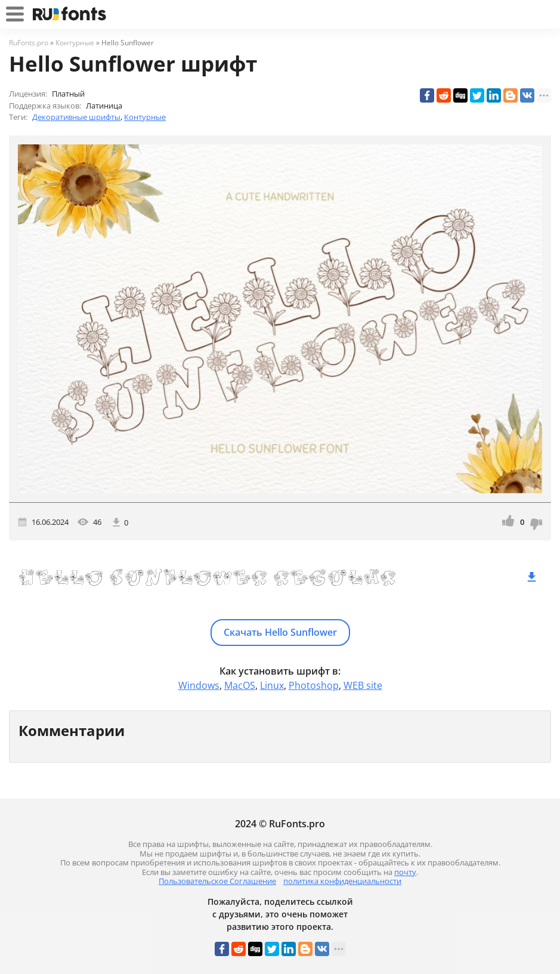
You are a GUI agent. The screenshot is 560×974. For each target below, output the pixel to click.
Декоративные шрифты (76, 117)
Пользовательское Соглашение (217, 881)
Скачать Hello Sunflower (280, 632)
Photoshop (314, 685)
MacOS (240, 685)
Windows (199, 685)
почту (405, 872)
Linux (272, 685)
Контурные (145, 117)
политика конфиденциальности (342, 881)
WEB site (363, 685)
